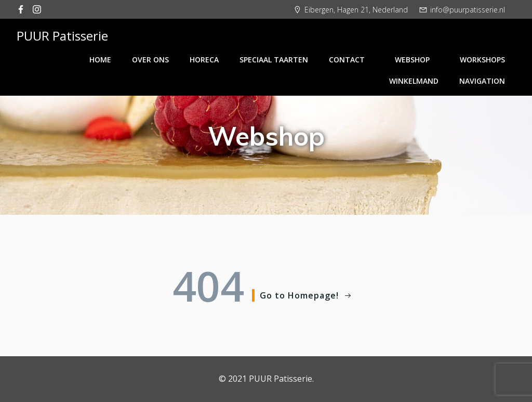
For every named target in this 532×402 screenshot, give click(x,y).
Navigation (482, 81)
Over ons (150, 60)
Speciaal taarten (274, 60)
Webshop (417, 60)
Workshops (482, 60)
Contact (351, 60)
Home (100, 60)
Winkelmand (414, 81)
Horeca (204, 60)
